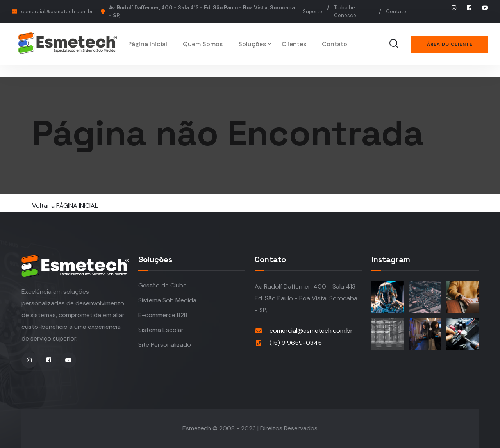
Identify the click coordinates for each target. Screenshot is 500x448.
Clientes (294, 44)
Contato (396, 12)
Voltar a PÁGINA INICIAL (65, 206)
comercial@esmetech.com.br (57, 12)
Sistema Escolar (161, 330)
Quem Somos (203, 44)
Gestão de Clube (162, 285)
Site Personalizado (165, 345)
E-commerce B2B (163, 315)
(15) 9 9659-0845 (296, 343)
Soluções (252, 44)
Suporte (312, 12)
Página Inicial (148, 44)
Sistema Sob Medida (167, 300)
